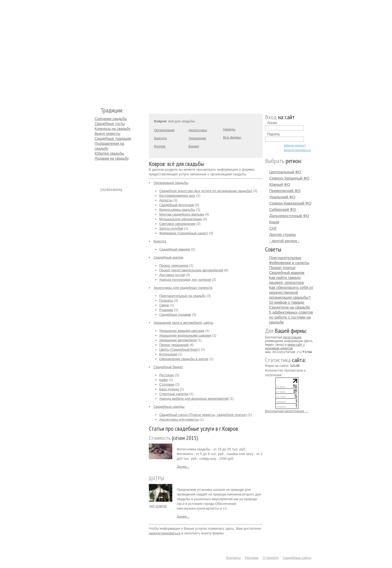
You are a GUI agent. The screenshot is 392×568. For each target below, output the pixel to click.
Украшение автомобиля (178, 340)
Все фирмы (232, 137)
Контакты (233, 558)
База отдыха (169, 389)
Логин (272, 123)
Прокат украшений (174, 345)
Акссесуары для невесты (179, 419)
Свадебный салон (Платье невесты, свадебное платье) (203, 415)
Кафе (164, 380)
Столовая (167, 384)
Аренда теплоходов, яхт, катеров (185, 280)
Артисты (166, 200)
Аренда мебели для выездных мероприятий (194, 399)
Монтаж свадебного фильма (182, 214)
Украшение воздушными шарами (185, 335)
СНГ (273, 228)
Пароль (274, 134)
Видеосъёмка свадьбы (177, 210)
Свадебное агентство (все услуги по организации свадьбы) (206, 191)
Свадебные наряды (169, 407)
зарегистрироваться (165, 533)
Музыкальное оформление (180, 219)
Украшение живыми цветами (182, 331)
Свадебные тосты (110, 124)
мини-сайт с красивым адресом (285, 346)
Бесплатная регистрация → (287, 411)
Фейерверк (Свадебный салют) (184, 233)
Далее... (183, 467)
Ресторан (167, 375)
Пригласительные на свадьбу (182, 296)
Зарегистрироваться (297, 150)
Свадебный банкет (168, 367)
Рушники (166, 310)
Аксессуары (198, 130)
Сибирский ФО (283, 209)
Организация (164, 130)
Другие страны (283, 234)
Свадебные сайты (297, 558)
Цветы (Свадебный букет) (180, 349)
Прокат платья (282, 268)
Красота (160, 138)
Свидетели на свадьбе (289, 307)
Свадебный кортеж (169, 257)
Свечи (164, 305)
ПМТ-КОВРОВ (158, 506)
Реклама (252, 558)
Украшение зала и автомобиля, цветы (183, 323)
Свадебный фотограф (177, 205)
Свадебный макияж (175, 249)
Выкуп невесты (107, 134)
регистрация (292, 337)
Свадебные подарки (175, 315)
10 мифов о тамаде (287, 302)
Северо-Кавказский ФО (290, 203)
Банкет (194, 146)
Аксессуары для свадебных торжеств (183, 288)
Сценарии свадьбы (111, 119)
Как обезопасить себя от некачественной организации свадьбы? (291, 292)
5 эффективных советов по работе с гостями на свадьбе (291, 317)
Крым (274, 222)
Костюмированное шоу (177, 196)
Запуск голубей (171, 228)
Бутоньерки (168, 354)
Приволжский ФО (285, 191)
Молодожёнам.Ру (97, 51)
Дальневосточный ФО (289, 216)
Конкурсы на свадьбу (112, 129)
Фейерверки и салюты (289, 263)
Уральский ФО (282, 197)
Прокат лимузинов (174, 265)
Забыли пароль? (295, 145)
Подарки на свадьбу (112, 158)
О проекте (271, 558)
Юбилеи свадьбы (109, 153)
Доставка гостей (172, 275)
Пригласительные (285, 258)
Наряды (229, 129)
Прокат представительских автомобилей (191, 270)
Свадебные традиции (113, 139)
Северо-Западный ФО (289, 178)
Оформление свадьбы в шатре (184, 359)
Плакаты (166, 300)
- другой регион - (284, 241)
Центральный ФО (285, 172)
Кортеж (160, 146)
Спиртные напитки (174, 394)
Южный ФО (280, 184)
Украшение (197, 138)
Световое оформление (177, 224)
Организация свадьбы (171, 183)
